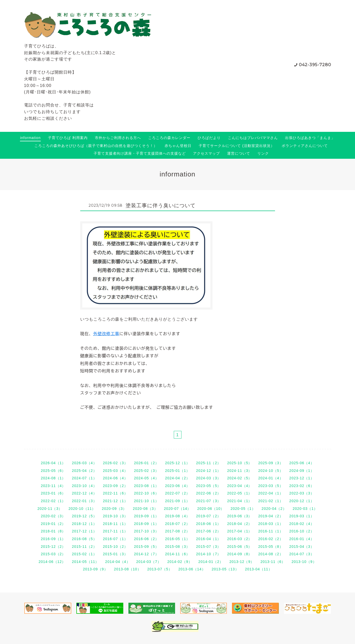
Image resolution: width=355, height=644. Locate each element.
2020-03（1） (305, 509)
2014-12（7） (146, 554)
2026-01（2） (146, 463)
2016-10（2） (302, 531)
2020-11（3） (50, 509)
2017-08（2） (177, 531)
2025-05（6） (53, 471)
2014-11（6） (177, 554)
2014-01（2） (211, 562)
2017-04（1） (240, 531)
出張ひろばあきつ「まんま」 (310, 138)
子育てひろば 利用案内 (68, 138)
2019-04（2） (271, 516)
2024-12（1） (209, 471)
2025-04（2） (84, 471)
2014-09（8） (240, 554)
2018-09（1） (146, 524)
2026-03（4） (84, 463)
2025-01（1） (177, 471)
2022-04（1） (271, 493)
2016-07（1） (115, 539)
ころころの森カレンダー (169, 138)
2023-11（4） (53, 486)
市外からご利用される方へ (118, 138)
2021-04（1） (240, 501)
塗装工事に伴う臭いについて (161, 205)
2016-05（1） (177, 539)
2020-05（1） (243, 509)
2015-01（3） (115, 554)
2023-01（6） (53, 493)
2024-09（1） (302, 471)
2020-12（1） (302, 501)
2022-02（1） (53, 501)
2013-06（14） (192, 569)
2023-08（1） (146, 486)
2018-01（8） (53, 531)
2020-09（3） (114, 509)
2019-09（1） (146, 516)
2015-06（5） (240, 547)
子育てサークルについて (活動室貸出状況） (237, 146)
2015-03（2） (53, 554)
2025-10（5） (240, 463)
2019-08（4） (177, 516)
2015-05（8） (271, 547)
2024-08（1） (53, 478)
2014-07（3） (302, 554)
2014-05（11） (85, 562)
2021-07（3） (209, 501)
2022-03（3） (302, 493)
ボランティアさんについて (305, 146)
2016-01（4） (302, 539)
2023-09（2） (115, 486)
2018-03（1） (271, 524)
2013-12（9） (242, 562)
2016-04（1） (209, 539)
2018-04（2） (240, 524)
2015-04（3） (302, 547)
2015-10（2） (115, 547)
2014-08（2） (271, 554)
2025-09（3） (271, 463)
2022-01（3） (84, 501)
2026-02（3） (115, 463)
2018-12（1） (84, 524)
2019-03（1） (302, 516)
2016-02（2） (271, 539)
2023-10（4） (84, 486)
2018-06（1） (209, 524)
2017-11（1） (115, 531)
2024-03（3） (209, 478)
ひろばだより (209, 138)
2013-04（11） (259, 569)
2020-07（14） (178, 509)
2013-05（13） (225, 569)
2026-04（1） (53, 463)
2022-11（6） (115, 493)
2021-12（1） (115, 501)
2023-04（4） (240, 486)
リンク (263, 153)
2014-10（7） (209, 554)
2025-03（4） (115, 471)
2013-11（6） (273, 562)
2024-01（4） (271, 478)
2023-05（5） (209, 486)
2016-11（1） (271, 531)
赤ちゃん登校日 (178, 146)
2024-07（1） (84, 478)
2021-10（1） (146, 501)
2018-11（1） (115, 524)
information (30, 138)
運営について (239, 153)
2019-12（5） (84, 516)
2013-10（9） (304, 562)
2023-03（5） (271, 486)
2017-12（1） (84, 531)
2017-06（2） (209, 531)
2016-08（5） (84, 539)
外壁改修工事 (106, 334)
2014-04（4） (118, 562)
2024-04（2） (177, 478)
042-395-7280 (315, 65)
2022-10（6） (146, 493)
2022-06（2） (209, 493)
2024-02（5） (240, 478)
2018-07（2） (177, 524)
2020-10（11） (82, 509)
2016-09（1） (53, 539)
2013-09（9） (95, 569)
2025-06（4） (302, 463)
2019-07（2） (209, 516)
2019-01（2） (53, 524)
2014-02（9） (180, 562)
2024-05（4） (146, 478)
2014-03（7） (149, 562)
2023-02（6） (302, 486)
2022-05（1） (240, 493)
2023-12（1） (302, 478)
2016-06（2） (146, 539)
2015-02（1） (84, 554)
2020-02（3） (53, 516)
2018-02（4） (302, 524)
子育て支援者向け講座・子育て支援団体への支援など (140, 153)
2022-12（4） (84, 493)
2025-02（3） (146, 471)
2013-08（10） (128, 569)
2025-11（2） (209, 463)
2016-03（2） (240, 539)
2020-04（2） (274, 509)
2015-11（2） (84, 547)
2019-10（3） (115, 516)
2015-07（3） (209, 547)
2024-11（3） (240, 471)
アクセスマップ (206, 153)
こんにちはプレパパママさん (253, 138)
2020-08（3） (145, 509)
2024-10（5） (271, 471)
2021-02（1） (271, 501)
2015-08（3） (177, 547)
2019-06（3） (240, 516)
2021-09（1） (177, 501)
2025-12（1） (177, 463)
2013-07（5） (160, 569)
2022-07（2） (177, 493)
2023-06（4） (177, 486)
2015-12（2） (53, 547)
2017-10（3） (146, 531)
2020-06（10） (211, 509)
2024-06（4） (115, 478)
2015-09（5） (146, 547)
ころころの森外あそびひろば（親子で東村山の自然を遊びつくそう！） (96, 146)
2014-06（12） (52, 562)
